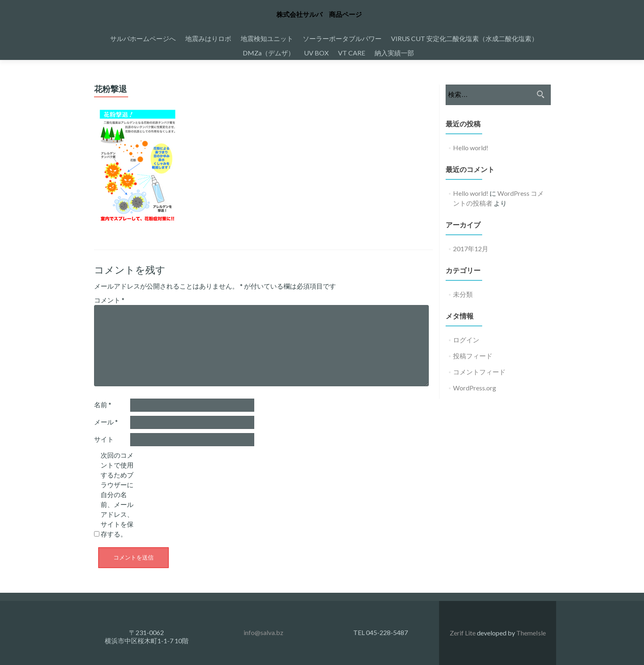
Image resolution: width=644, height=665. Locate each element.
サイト (104, 439)
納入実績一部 (394, 53)
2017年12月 (471, 249)
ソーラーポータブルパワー (342, 38)
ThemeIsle (531, 633)
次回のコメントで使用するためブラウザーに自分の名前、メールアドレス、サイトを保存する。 (117, 494)
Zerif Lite (463, 633)
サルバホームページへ (143, 38)
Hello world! (471, 148)
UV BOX (316, 53)
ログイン (466, 340)
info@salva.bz (263, 632)
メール (106, 422)
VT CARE (352, 53)
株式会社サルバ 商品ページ (319, 15)
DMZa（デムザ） (269, 53)
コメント (109, 300)
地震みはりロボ (208, 38)
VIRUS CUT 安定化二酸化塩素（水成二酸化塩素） (465, 38)
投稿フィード (473, 356)
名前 (103, 405)
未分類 (463, 294)
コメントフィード (479, 372)
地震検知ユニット (267, 38)
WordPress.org (475, 388)
